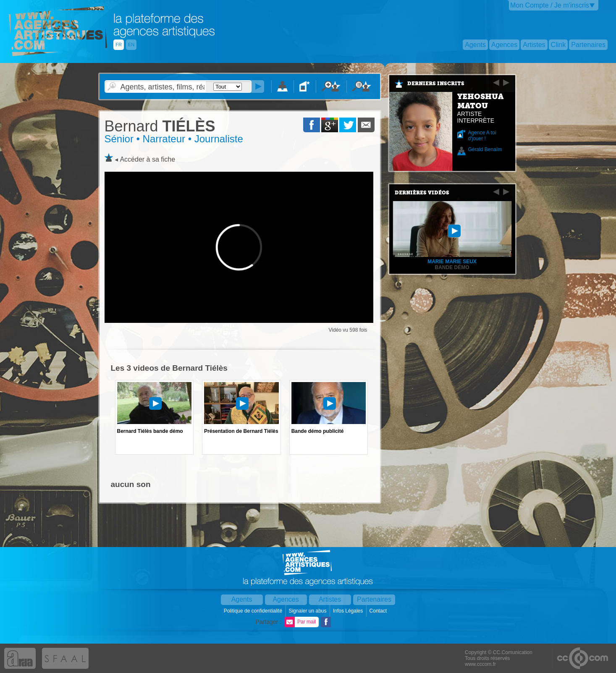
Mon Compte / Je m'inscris (550, 5)
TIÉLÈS (160, 126)
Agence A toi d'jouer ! (482, 136)
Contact (379, 611)
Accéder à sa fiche (147, 159)
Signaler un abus (308, 611)
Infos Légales (349, 611)
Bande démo (452, 267)
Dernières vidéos (422, 193)
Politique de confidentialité (254, 611)
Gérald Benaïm (485, 149)
